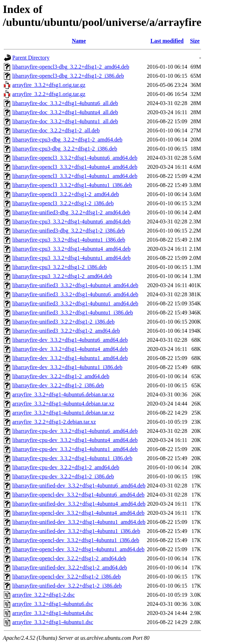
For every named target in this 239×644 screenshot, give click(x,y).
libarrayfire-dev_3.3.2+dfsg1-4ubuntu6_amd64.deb (70, 340)
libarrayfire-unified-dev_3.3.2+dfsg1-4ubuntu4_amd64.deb (79, 504)
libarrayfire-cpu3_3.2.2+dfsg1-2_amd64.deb (62, 276)
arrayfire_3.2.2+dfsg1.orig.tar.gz (49, 94)
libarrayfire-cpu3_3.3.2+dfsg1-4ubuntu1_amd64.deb (71, 258)
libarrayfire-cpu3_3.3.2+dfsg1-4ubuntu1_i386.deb (69, 240)
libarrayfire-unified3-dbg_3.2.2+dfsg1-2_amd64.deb (71, 212)
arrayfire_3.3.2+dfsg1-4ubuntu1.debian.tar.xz (63, 413)
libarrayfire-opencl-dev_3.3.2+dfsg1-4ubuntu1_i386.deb (76, 540)
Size (195, 41)
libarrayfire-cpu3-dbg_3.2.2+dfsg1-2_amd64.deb (67, 140)
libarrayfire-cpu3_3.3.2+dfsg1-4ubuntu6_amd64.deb (71, 221)
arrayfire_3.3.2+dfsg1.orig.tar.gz (49, 85)
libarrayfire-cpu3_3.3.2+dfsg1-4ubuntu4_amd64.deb (71, 249)
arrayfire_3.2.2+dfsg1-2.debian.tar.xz (54, 422)
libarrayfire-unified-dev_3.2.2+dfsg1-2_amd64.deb (70, 567)
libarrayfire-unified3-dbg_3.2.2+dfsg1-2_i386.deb (69, 231)
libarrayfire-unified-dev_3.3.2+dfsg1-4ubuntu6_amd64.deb (79, 486)
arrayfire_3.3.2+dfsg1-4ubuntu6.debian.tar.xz (63, 394)
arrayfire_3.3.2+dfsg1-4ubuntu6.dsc (53, 604)
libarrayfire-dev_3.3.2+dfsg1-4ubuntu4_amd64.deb (70, 349)
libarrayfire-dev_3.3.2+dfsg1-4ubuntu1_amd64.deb (70, 358)
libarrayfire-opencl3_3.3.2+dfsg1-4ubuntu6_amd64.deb (75, 158)
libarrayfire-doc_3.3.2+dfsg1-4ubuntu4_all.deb (65, 112)
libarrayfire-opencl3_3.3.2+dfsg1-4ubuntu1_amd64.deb (75, 176)
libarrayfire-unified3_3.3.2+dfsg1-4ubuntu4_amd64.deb (75, 285)
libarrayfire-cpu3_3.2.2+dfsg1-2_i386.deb (60, 267)
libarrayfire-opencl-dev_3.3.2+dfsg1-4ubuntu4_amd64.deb (78, 513)
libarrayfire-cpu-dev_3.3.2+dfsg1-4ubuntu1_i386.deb (72, 458)
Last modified (167, 41)
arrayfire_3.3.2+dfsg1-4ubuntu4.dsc (53, 613)
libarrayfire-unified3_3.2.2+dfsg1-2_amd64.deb (66, 331)
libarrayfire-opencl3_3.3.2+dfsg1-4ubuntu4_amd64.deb (75, 167)
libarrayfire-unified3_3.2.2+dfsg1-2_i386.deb (63, 322)
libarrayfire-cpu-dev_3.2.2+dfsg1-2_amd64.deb (66, 467)
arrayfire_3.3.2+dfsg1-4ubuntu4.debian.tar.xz (63, 404)
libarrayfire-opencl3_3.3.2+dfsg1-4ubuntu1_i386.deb (72, 185)
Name (79, 41)
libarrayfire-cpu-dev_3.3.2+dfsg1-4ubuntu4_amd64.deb (75, 440)
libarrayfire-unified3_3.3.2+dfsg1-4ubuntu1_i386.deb (73, 313)
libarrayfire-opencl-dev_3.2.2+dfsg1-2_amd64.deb (69, 558)
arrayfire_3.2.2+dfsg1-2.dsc (43, 595)
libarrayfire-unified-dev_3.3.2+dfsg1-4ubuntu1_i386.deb (76, 531)
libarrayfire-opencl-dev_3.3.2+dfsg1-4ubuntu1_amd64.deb (78, 549)
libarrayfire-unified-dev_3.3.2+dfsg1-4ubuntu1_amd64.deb (79, 522)
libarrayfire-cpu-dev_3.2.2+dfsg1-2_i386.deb (63, 476)
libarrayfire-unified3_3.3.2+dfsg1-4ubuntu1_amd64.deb (75, 303)
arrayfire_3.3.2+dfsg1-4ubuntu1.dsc (53, 622)
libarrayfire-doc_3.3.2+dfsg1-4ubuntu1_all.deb (65, 121)
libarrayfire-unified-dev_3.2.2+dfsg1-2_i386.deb (67, 586)
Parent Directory (31, 58)
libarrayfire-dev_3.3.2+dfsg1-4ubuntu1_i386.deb (67, 367)
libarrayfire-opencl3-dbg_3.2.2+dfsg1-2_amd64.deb (71, 67)
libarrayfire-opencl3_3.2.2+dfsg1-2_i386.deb (63, 203)
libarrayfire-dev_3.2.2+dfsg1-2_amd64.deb (61, 376)
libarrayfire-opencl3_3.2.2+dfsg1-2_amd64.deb (66, 194)
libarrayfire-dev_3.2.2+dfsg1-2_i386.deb (58, 385)
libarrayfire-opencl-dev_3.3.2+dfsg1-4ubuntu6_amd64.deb (78, 495)
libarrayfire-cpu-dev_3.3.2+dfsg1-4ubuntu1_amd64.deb (75, 449)
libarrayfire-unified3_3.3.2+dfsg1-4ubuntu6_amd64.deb (75, 294)
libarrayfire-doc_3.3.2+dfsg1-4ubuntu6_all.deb (65, 103)
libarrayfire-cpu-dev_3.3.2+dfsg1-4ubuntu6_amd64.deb (75, 431)
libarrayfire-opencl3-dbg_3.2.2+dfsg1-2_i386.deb (68, 76)
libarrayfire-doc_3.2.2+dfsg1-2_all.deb (56, 130)
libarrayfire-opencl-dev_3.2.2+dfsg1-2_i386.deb (67, 577)
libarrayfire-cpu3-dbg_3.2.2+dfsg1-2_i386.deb (65, 149)
